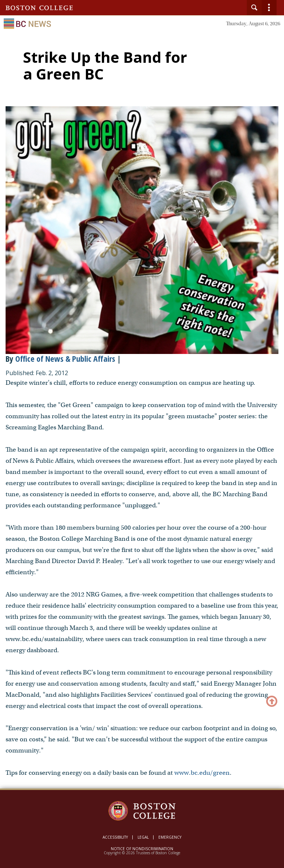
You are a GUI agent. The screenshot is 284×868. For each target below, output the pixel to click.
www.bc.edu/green (202, 773)
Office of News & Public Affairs (65, 358)
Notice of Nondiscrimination (142, 849)
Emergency (170, 837)
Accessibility (115, 837)
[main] (142, 420)
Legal (143, 837)
